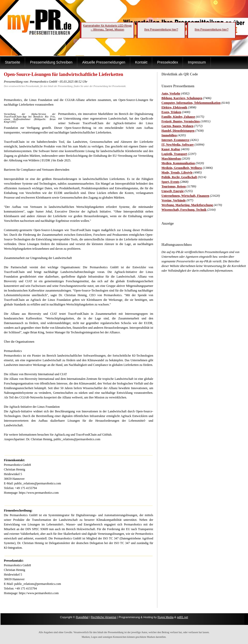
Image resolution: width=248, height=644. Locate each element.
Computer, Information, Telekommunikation (191, 103)
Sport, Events (170, 182)
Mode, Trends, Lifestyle (177, 172)
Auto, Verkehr (171, 93)
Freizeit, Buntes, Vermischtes (181, 121)
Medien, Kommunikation (178, 163)
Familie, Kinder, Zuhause (178, 117)
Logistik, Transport (174, 154)
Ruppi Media (166, 617)
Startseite (13, 62)
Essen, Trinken (171, 112)
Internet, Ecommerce (175, 140)
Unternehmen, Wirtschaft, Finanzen (185, 196)
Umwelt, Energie (173, 191)
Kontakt (141, 62)
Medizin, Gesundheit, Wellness (182, 168)
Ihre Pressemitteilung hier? (161, 29)
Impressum (197, 62)
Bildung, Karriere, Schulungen (182, 98)
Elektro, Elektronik (174, 107)
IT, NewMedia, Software (178, 145)
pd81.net (183, 617)
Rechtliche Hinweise (103, 617)
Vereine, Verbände (174, 200)
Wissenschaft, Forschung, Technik (184, 210)
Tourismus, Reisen (174, 186)
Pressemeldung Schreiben (51, 62)
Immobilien (169, 135)
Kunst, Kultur (171, 149)
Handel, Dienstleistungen (178, 131)
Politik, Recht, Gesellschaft (179, 177)
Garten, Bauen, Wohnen (177, 126)
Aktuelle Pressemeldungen (104, 62)
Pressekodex (168, 62)
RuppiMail (82, 617)
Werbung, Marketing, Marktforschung (187, 205)
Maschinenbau (171, 159)
